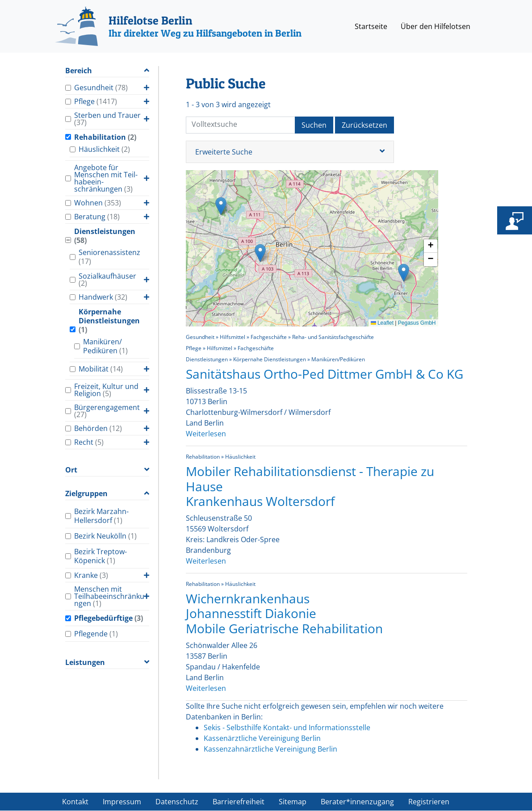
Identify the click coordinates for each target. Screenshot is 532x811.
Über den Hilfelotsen (436, 26)
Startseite (371, 26)
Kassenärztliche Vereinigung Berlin (262, 738)
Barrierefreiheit (239, 802)
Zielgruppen (86, 494)
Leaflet (382, 323)
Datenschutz (177, 802)
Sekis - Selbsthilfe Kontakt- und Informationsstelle (287, 727)
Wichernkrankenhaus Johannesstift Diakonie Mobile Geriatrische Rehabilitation (284, 613)
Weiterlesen (206, 434)
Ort (71, 470)
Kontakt (75, 802)
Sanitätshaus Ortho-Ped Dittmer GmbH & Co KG (325, 374)
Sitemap (293, 802)
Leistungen (85, 663)
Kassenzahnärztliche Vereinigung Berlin (270, 749)
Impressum (122, 802)
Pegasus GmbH (417, 323)
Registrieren (429, 802)
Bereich (79, 71)
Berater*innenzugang (357, 802)
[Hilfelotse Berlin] (178, 26)
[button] (260, 253)
